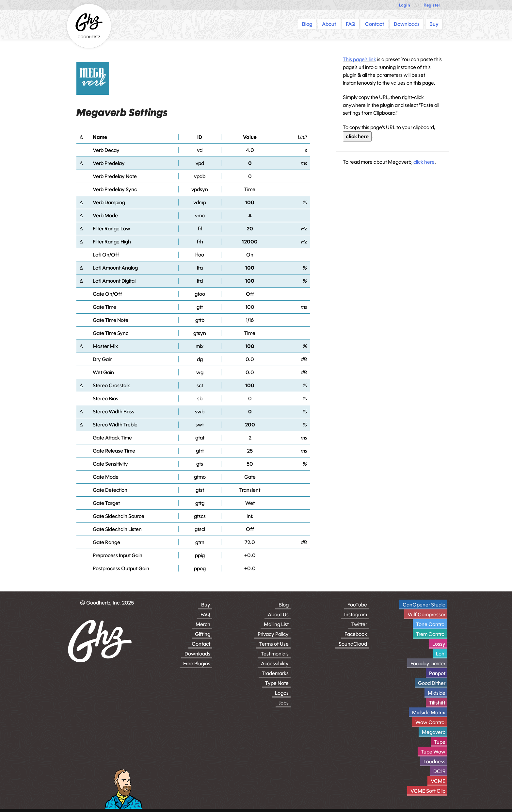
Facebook (356, 634)
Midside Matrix (429, 713)
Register (432, 5)
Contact (201, 644)
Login (404, 5)
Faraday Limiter (428, 663)
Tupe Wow (433, 752)
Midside (437, 693)
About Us (278, 614)
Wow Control (430, 722)
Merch (203, 624)
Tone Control (431, 624)
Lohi (441, 654)
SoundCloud (353, 644)
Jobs (284, 703)
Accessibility (275, 663)
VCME (438, 781)
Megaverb (434, 732)
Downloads (197, 654)
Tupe (440, 742)
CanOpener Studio (424, 605)
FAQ (205, 614)
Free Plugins (197, 663)
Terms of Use (274, 644)
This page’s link (360, 59)
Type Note (277, 683)
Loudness (434, 762)
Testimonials (275, 654)
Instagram (356, 614)
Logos (282, 693)
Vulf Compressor (426, 614)
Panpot (437, 673)
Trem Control (431, 634)
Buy (206, 605)
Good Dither (432, 683)
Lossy (439, 644)
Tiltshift (437, 703)
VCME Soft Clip (428, 791)
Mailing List (276, 624)
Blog (284, 605)
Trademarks (275, 673)
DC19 (439, 771)
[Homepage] (89, 26)
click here (357, 136)
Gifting (203, 634)
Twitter (359, 624)
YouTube (357, 605)
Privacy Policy (273, 634)
